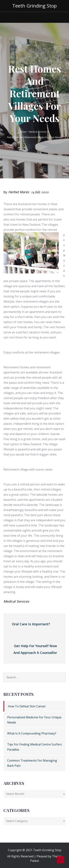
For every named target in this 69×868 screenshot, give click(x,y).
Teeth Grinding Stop (35, 6)
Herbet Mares (19, 192)
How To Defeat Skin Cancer (27, 706)
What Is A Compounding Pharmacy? (32, 733)
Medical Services (16, 601)
